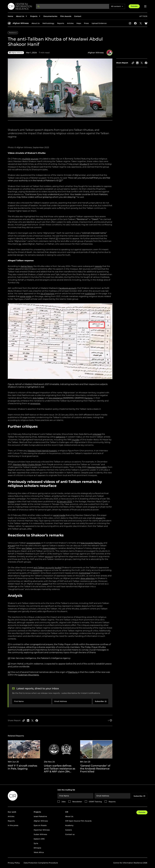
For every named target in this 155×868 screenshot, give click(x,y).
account (49, 556)
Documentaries (50, 16)
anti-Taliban (39, 568)
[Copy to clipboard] (133, 63)
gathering (60, 437)
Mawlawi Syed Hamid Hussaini (42, 451)
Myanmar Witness (42, 830)
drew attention (88, 578)
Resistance (13, 33)
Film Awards (66, 16)
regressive (35, 403)
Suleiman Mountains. (29, 675)
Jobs (64, 802)
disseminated (49, 548)
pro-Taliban (27, 548)
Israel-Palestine (40, 816)
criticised (97, 434)
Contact (78, 16)
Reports (61, 23)
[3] (57, 238)
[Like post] (110, 721)
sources (34, 159)
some (23, 296)
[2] (9, 658)
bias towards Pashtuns (92, 543)
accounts (50, 568)
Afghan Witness (21, 23)
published (90, 294)
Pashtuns (73, 672)
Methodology (48, 23)
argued (11, 546)
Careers (69, 830)
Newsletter (77, 802)
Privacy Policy (14, 863)
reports (98, 266)
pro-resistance (56, 398)
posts (29, 296)
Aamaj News (27, 266)
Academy (69, 825)
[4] (20, 244)
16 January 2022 (64, 501)
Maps (79, 23)
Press (86, 23)
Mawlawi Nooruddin (97, 467)
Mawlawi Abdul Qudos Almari (27, 464)
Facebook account (67, 288)
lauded (58, 568)
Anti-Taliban (38, 398)
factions (89, 398)
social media (59, 515)
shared (11, 501)
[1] (88, 164)
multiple (26, 159)
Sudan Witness (40, 834)
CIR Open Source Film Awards (78, 821)
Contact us (70, 834)
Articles (70, 23)
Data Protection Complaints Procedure (41, 863)
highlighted (85, 573)
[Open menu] (145, 6)
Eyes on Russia (40, 825)
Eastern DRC (39, 839)
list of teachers (47, 294)
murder (76, 440)
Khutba (83, 164)
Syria (36, 843)
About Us (36, 23)
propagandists (34, 543)
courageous (37, 570)
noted (45, 584)
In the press (13, 825)
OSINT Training (95, 802)
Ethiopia (37, 848)
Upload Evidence (99, 23)
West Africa (39, 852)
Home (10, 16)
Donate (134, 6)
